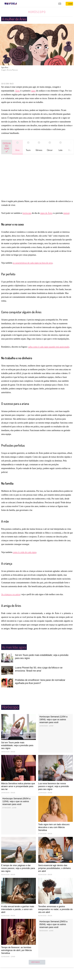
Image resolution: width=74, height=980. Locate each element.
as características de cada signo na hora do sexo (33, 263)
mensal (66, 213)
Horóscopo (37, 12)
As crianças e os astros (11, 594)
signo (33, 91)
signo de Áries (46, 213)
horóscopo (27, 213)
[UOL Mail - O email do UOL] (60, 4)
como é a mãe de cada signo (25, 552)
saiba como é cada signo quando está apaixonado (49, 347)
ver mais (37, 962)
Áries (17, 91)
